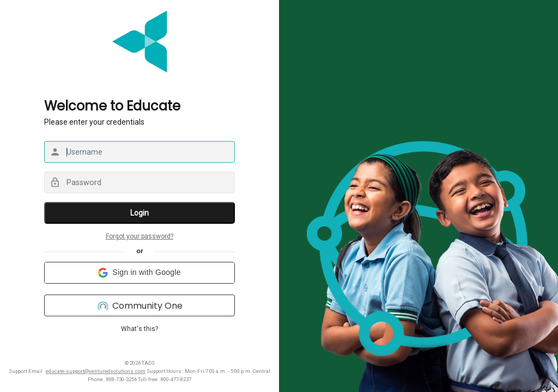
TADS (148, 363)
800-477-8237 (176, 379)
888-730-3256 (122, 379)
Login (139, 213)
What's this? (139, 329)
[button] (139, 273)
